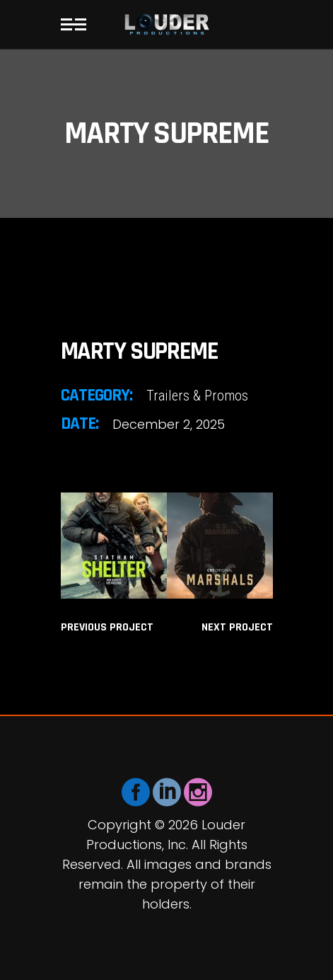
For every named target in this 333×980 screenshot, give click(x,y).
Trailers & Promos (197, 396)
